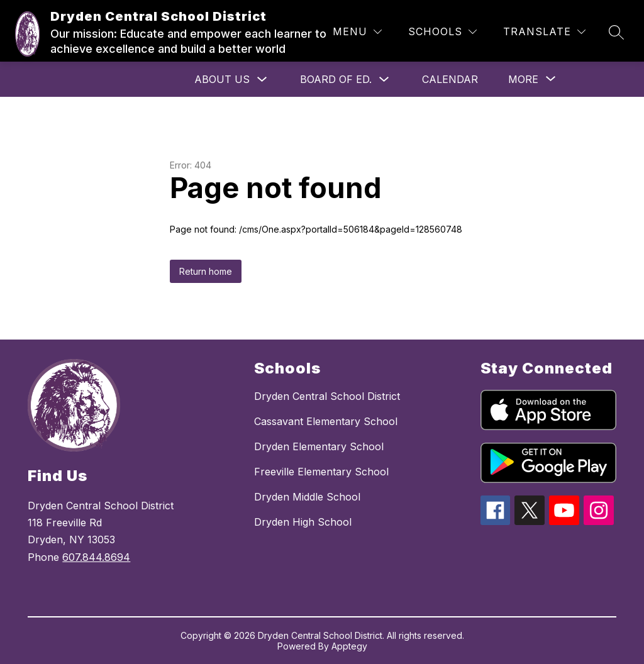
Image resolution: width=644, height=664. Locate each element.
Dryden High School (303, 522)
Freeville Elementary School (321, 472)
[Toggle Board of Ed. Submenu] (384, 80)
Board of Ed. (336, 79)
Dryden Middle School (307, 497)
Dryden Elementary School (319, 446)
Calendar (450, 79)
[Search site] (616, 32)
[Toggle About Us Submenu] (262, 80)
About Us (222, 79)
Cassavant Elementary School (326, 421)
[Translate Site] (544, 32)
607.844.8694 (96, 557)
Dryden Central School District (327, 396)
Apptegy (349, 646)
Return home (206, 271)
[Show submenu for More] (523, 79)
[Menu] (357, 32)
